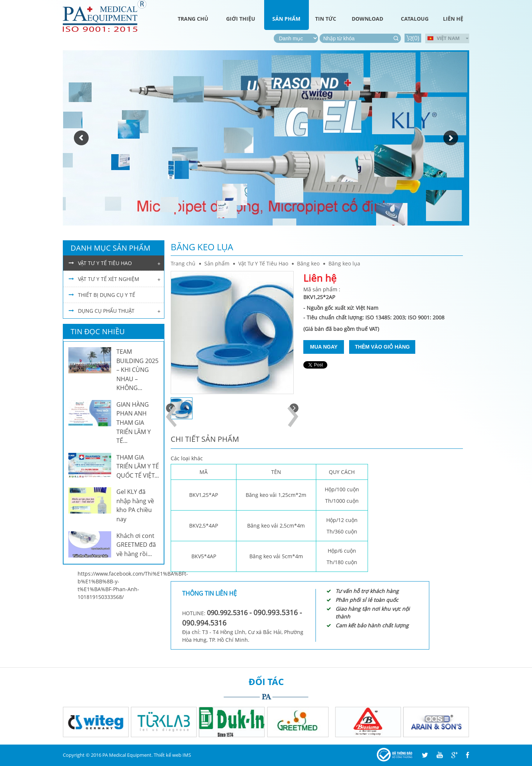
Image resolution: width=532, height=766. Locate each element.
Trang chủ (193, 19)
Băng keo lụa (344, 263)
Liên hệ (453, 19)
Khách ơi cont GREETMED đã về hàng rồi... (136, 545)
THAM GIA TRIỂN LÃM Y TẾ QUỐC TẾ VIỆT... (138, 466)
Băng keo (308, 263)
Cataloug (415, 19)
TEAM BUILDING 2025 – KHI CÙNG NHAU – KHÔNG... (137, 370)
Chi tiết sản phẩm (205, 439)
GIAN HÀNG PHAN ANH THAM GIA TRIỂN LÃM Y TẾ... (134, 423)
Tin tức (326, 19)
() (413, 38)
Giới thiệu (241, 19)
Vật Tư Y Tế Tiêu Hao (263, 263)
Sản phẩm (286, 19)
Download (367, 19)
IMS (187, 755)
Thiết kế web (168, 755)
